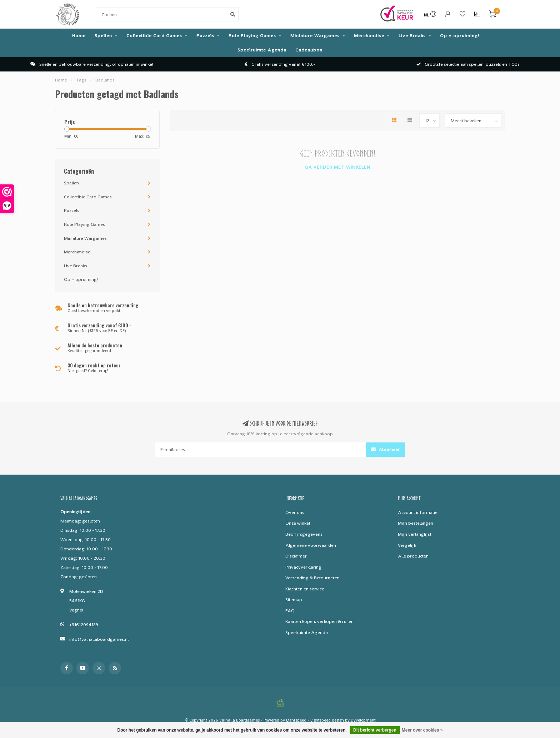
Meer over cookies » (422, 730)
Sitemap (294, 600)
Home (79, 36)
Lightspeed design (327, 720)
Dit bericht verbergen (375, 730)
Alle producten (413, 556)
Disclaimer (296, 556)
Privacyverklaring (303, 567)
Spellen (103, 36)
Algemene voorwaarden (311, 545)
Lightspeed (296, 720)
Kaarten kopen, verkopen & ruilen (319, 621)
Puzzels (205, 36)
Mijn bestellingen (416, 523)
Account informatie (418, 512)
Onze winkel (298, 523)
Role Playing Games (252, 36)
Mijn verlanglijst (415, 534)
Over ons (295, 512)
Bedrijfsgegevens (304, 534)
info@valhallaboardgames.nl (99, 639)
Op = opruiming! (460, 36)
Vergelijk (407, 545)
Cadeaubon (309, 50)
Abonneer (385, 449)
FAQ (290, 611)
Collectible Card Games (154, 36)
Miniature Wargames (315, 36)
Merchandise (369, 36)
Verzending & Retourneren (312, 578)
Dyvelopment (363, 720)
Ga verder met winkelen (337, 167)
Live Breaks (412, 36)
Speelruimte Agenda (262, 50)
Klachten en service (305, 589)
